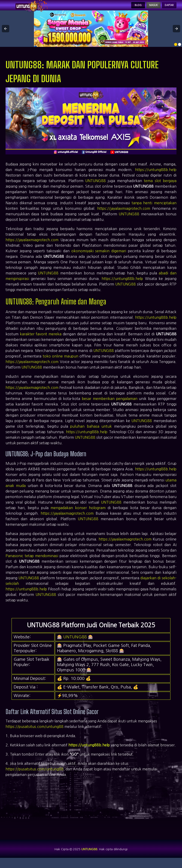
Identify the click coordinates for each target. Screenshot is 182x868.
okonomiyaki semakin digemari (99, 257)
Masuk (142, 8)
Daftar (165, 8)
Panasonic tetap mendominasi (32, 562)
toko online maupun (61, 362)
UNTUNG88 (96, 187)
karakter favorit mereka (41, 340)
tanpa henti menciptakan (154, 209)
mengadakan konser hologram (78, 514)
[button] (6, 35)
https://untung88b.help (156, 176)
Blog (121, 8)
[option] (176, 51)
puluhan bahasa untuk (91, 432)
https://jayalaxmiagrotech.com (124, 215)
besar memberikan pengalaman (110, 405)
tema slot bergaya (160, 187)
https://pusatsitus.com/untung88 (35, 733)
